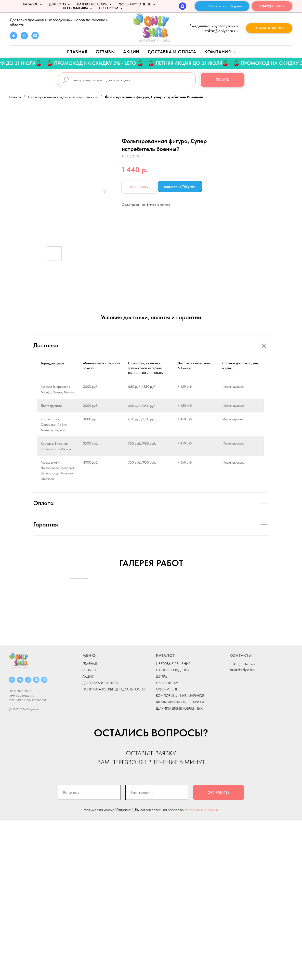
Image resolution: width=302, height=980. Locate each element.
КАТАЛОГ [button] (31, 4)
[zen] (35, 38)
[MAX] (183, 6)
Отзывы (105, 52)
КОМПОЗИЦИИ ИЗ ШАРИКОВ (180, 855)
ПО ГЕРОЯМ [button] (109, 8)
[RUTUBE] (28, 839)
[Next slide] (232, 658)
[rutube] (24, 38)
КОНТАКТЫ (241, 815)
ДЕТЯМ (161, 836)
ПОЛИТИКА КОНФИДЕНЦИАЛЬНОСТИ (114, 849)
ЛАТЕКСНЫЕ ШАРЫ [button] (93, 4)
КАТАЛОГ (165, 815)
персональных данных (202, 969)
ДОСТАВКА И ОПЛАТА (100, 842)
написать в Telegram (180, 187)
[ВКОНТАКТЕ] (12, 839)
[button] (269, 28)
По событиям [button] (76, 8)
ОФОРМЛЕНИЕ (168, 849)
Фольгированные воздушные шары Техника (63, 97)
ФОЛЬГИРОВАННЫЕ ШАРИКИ (180, 862)
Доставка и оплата (172, 52)
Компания (218, 52)
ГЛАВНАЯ (90, 823)
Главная (77, 52)
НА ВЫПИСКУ (167, 842)
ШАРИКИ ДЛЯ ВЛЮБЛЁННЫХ (179, 868)
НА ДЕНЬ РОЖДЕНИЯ (173, 830)
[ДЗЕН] (36, 839)
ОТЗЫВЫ (89, 830)
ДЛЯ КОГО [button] (58, 4)
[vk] (13, 38)
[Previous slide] (70, 658)
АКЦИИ (131, 52)
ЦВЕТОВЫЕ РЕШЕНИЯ (173, 823)
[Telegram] (20, 839)
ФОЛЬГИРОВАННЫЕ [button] (135, 4)
